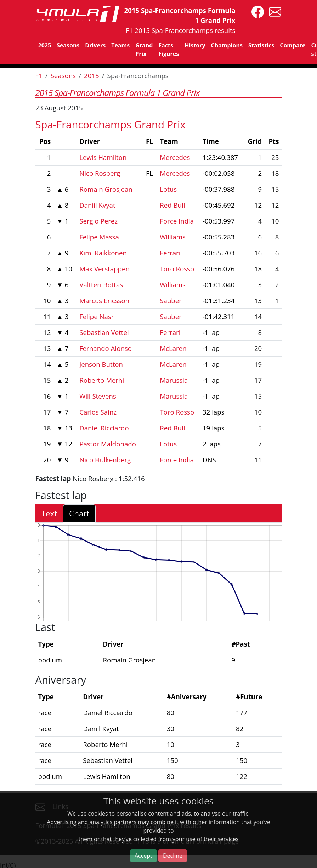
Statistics (261, 45)
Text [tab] (49, 513)
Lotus (168, 189)
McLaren (173, 348)
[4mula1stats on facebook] (256, 11)
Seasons (68, 45)
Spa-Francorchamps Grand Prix (111, 125)
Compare (293, 45)
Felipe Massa (99, 237)
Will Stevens (98, 396)
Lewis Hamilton (103, 157)
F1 (39, 76)
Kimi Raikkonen (103, 253)
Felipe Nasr (97, 316)
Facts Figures (169, 50)
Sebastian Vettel (104, 332)
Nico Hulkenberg (105, 460)
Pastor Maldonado (108, 444)
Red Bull (172, 205)
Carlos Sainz (98, 412)
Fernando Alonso (106, 348)
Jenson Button (101, 364)
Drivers (95, 45)
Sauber (171, 300)
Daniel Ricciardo (104, 428)
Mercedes (175, 157)
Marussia (174, 380)
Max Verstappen (104, 269)
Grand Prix (144, 50)
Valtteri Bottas (101, 285)
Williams (173, 237)
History (195, 45)
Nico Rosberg (100, 173)
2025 (45, 45)
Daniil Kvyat (97, 205)
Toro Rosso (177, 269)
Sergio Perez (98, 221)
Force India (177, 221)
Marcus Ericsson (104, 300)
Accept (143, 856)
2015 (92, 76)
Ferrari (170, 253)
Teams (120, 45)
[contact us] (273, 11)
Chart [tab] (79, 513)
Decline (173, 856)
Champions (227, 45)
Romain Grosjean (106, 189)
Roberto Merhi (102, 380)
